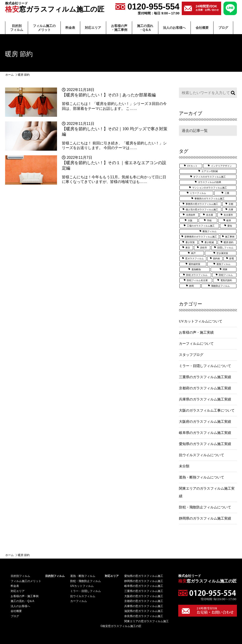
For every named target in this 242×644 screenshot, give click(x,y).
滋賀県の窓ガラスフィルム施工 (144, 611)
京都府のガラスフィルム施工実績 (205, 388)
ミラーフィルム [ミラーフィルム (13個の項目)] (198, 193)
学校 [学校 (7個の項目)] (209, 220)
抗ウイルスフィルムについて (202, 455)
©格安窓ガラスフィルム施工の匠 (121, 626)
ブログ (223, 28)
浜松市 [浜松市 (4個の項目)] (204, 248)
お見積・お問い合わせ (207, 8)
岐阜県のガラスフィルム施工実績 (205, 433)
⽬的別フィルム (17, 28)
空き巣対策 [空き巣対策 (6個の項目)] (222, 253)
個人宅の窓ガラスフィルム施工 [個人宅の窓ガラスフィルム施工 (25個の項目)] (202, 210)
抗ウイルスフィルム (83, 596)
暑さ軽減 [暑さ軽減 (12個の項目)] (209, 242)
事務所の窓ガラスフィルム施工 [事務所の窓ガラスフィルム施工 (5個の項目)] (202, 204)
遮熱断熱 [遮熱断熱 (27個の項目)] (196, 269)
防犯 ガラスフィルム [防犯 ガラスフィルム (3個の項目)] (197, 275)
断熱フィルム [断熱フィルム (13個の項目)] (210, 231)
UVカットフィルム (82, 586)
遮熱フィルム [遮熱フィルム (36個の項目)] (223, 264)
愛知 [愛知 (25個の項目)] (230, 226)
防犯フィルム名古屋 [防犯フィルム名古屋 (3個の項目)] (197, 280)
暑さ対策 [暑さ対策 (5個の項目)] (190, 242)
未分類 (184, 466)
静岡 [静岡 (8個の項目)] (191, 286)
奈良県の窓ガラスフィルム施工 (144, 616)
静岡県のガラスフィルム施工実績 (205, 518)
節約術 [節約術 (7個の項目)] (217, 259)
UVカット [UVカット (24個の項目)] (192, 166)
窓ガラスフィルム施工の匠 (55, 7)
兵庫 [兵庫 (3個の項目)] (231, 210)
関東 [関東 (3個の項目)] (225, 269)
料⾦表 (70, 28)
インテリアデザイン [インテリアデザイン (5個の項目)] (221, 166)
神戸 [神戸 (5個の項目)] (193, 253)
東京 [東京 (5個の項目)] (188, 248)
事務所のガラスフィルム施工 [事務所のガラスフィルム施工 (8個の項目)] (210, 199)
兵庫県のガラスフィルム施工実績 (205, 399)
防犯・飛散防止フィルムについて (205, 507)
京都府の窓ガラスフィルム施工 (144, 601)
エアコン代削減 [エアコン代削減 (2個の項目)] (210, 171)
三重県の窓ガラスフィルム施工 (144, 591)
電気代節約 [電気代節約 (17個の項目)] (226, 280)
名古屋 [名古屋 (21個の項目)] (210, 215)
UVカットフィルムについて (201, 321)
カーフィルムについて (196, 344)
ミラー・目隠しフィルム (86, 591)
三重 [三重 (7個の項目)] (227, 193)
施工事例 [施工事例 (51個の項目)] (230, 237)
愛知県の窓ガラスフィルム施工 (144, 576)
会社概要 (202, 28)
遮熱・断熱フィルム (83, 576)
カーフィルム (79, 601)
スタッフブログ (191, 355)
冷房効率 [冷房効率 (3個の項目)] (191, 215)
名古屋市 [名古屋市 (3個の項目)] (228, 215)
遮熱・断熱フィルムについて (202, 477)
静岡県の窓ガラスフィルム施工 (144, 581)
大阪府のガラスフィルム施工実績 (205, 422)
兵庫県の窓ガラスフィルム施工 (144, 606)
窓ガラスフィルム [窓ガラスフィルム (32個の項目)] (194, 259)
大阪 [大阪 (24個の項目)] (190, 220)
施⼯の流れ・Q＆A (145, 28)
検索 (232, 93)
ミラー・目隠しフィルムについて (205, 366)
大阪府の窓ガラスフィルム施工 (144, 596)
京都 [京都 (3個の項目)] (231, 204)
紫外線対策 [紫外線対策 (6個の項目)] (194, 264)
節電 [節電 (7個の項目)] (232, 259)
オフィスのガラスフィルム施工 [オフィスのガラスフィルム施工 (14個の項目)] (210, 177)
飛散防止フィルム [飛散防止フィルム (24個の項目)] (220, 286)
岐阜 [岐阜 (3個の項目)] (229, 220)
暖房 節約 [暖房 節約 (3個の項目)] (229, 242)
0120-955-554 (147, 8)
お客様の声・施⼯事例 (119, 28)
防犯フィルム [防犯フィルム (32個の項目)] (226, 275)
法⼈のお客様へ (174, 28)
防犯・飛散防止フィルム (86, 581)
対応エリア (93, 28)
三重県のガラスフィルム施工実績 (205, 377)
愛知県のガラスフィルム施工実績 (205, 444)
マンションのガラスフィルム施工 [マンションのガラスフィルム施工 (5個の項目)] (210, 188)
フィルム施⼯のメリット (44, 28)
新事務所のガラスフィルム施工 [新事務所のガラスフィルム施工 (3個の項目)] (201, 237)
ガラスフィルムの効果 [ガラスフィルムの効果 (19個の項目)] (210, 182)
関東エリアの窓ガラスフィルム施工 (146, 621)
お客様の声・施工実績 (196, 332)
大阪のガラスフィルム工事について (207, 410)
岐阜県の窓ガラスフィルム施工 (144, 586)
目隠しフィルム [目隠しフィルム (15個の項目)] (225, 248)
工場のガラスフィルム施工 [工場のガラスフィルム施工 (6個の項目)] (201, 226)
